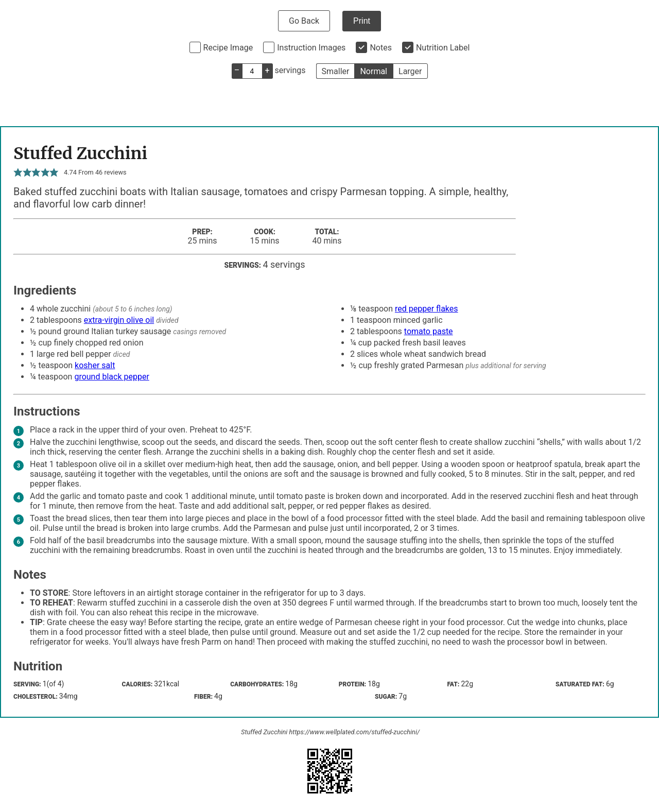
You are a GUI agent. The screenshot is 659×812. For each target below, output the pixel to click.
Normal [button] (374, 71)
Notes (381, 48)
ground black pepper (111, 377)
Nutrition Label (443, 48)
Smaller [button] (336, 71)
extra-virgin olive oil (119, 320)
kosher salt (95, 365)
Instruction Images (311, 48)
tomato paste (429, 331)
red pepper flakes (427, 309)
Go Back (304, 21)
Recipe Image (228, 48)
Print (362, 21)
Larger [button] (410, 71)
